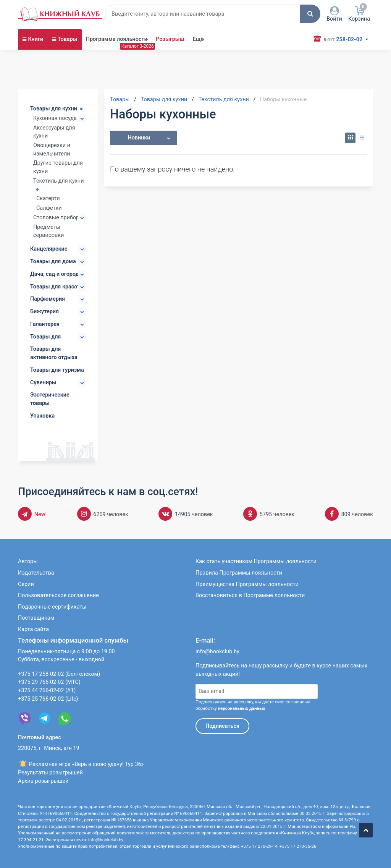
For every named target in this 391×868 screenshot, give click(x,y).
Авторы (28, 561)
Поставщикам (36, 618)
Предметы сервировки (48, 231)
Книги (36, 39)
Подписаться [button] (222, 726)
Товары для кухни (54, 109)
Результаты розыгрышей (50, 773)
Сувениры (43, 383)
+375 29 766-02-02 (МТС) (49, 682)
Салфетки (49, 208)
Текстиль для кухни (58, 181)
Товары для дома (53, 262)
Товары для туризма (57, 370)
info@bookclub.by (217, 652)
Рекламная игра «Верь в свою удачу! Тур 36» (81, 764)
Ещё (198, 39)
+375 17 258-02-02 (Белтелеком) (59, 674)
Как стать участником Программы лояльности (256, 561)
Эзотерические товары (50, 399)
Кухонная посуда (55, 118)
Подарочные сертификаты (52, 607)
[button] (310, 14)
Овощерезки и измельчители (52, 150)
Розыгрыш (170, 39)
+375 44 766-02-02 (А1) (47, 691)
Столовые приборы (58, 218)
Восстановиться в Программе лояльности (250, 595)
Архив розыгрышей (43, 781)
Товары (68, 39)
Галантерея (45, 324)
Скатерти (48, 198)
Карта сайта (33, 629)
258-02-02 (342, 39)
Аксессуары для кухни (54, 132)
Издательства (36, 573)
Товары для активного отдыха (54, 353)
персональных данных (241, 708)
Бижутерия (44, 312)
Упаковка (42, 416)
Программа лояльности (117, 39)
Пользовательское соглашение (58, 595)
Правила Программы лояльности (239, 573)
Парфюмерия (48, 299)
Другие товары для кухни (58, 167)
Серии (26, 584)
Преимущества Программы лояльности (247, 584)
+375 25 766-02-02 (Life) (48, 699)
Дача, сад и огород (55, 274)
